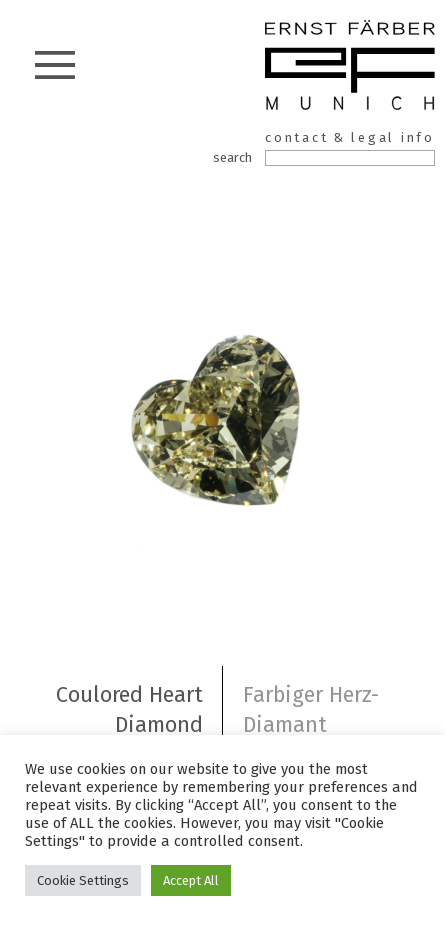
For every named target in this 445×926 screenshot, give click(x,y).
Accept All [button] (191, 880)
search (232, 157)
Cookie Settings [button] (83, 880)
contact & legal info (350, 137)
